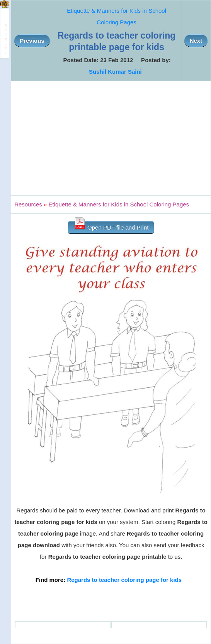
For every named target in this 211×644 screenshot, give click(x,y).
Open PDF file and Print (111, 226)
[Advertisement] (111, 138)
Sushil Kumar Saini (115, 72)
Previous (32, 41)
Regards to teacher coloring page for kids (124, 580)
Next (196, 41)
